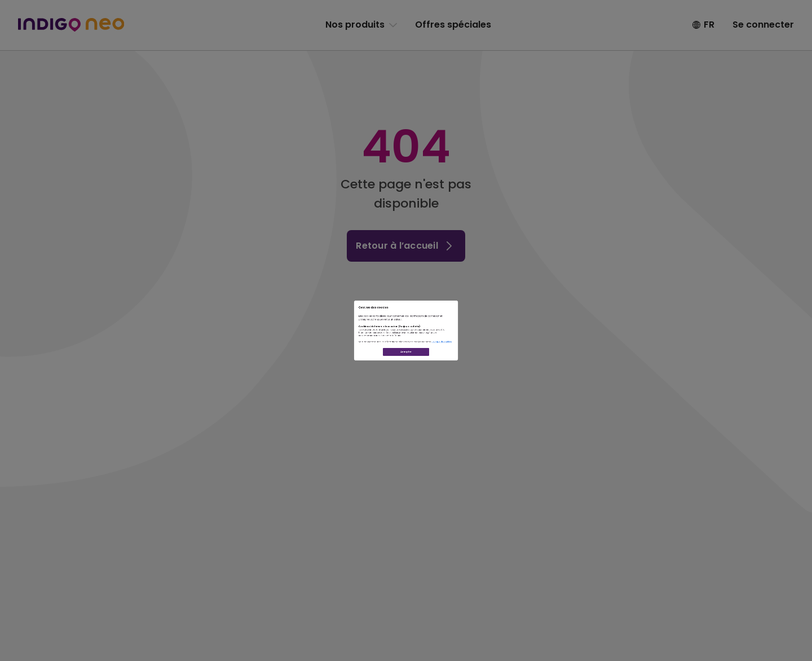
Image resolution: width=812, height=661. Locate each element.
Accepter (406, 414)
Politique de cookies (545, 374)
